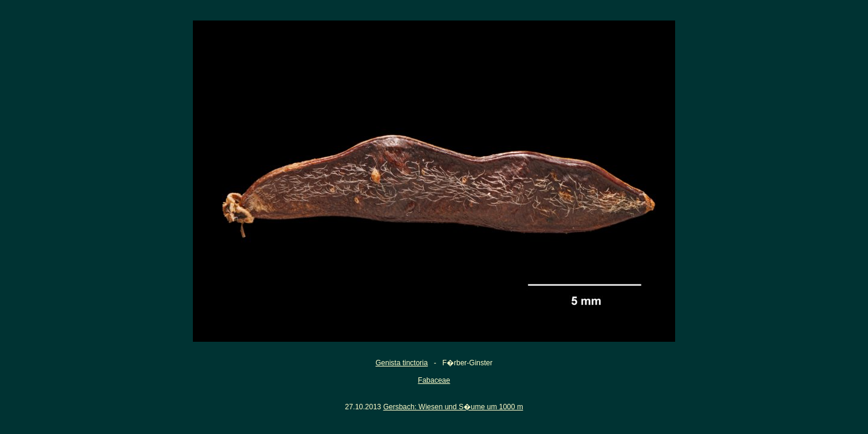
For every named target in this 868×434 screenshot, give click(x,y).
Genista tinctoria (402, 363)
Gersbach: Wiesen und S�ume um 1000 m (453, 407)
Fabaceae (434, 380)
